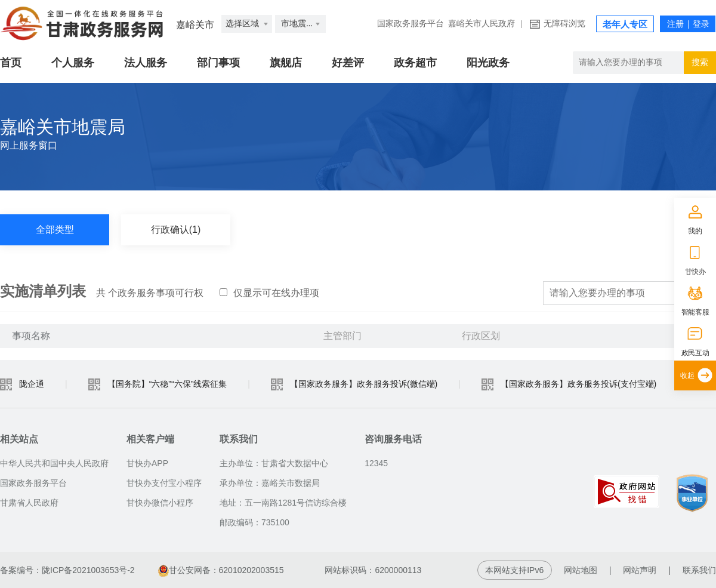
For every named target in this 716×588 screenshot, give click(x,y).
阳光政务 (488, 63)
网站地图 (581, 570)
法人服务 (146, 63)
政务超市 (415, 63)
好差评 (348, 63)
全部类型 (55, 230)
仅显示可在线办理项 (269, 293)
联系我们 (699, 570)
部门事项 (218, 63)
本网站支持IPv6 (514, 570)
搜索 (700, 62)
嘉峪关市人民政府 (482, 24)
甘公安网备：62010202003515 (222, 570)
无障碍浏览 (564, 24)
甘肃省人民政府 (29, 503)
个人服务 (73, 63)
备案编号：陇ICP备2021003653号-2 (67, 570)
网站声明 (640, 570)
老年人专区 (625, 24)
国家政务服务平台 (411, 24)
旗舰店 (286, 63)
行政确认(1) (176, 230)
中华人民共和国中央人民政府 (54, 463)
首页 (11, 63)
